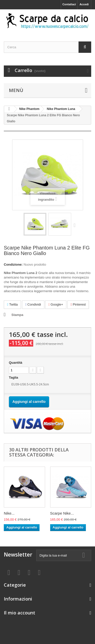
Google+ (56, 304)
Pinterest (78, 304)
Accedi (84, 4)
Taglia (14, 377)
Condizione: (13, 264)
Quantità (16, 363)
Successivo (76, 225)
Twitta (12, 304)
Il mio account (20, 613)
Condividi (33, 304)
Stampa (17, 315)
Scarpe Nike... (62, 513)
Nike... (9, 513)
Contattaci (69, 4)
